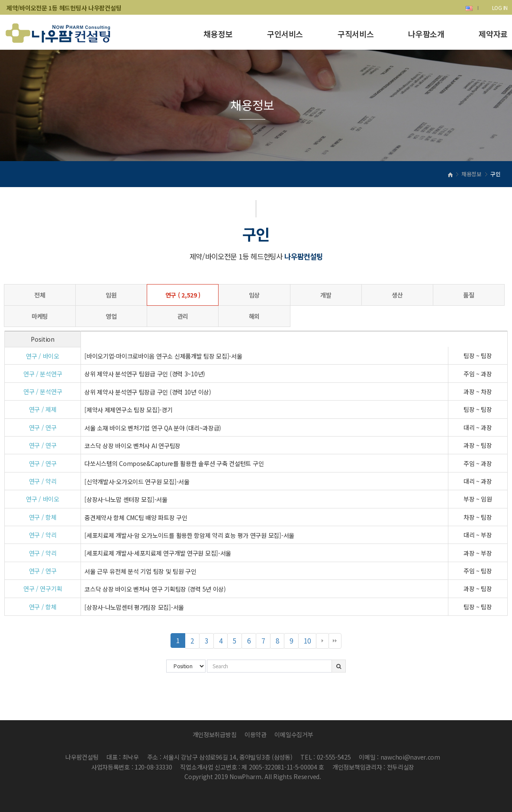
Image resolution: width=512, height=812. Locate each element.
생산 (397, 295)
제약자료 (493, 34)
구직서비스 (356, 34)
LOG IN (500, 8)
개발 (326, 295)
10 (310, 642)
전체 (40, 295)
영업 (111, 316)
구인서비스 (285, 34)
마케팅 (40, 316)
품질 (469, 295)
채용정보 (218, 34)
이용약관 (256, 734)
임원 (111, 295)
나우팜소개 (426, 34)
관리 (183, 316)
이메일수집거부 (294, 734)
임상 (254, 295)
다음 (322, 641)
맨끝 (335, 641)
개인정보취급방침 (215, 734)
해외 (254, 316)
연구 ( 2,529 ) (183, 295)
